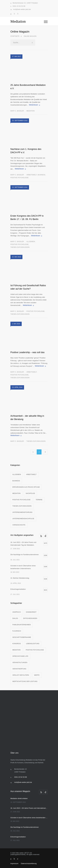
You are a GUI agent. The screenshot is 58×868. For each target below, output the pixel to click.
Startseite (15, 36)
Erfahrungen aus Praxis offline (26, 487)
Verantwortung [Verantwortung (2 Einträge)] (19, 669)
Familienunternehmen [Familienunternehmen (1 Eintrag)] (22, 625)
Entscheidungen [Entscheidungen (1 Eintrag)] (30, 618)
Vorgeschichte (19, 525)
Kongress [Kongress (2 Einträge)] (17, 644)
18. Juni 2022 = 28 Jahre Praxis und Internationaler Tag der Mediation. (29, 808)
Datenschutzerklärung (29, 863)
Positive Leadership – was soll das (27, 352)
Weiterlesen (34, 105)
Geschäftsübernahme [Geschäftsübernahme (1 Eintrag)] (22, 637)
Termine (39, 500)
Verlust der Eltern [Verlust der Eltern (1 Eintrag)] (21, 675)
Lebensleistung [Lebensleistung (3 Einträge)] (33, 644)
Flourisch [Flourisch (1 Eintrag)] (17, 631)
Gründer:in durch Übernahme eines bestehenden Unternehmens (29, 818)
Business (41, 175)
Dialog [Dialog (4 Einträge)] (15, 618)
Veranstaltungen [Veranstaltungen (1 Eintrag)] (20, 663)
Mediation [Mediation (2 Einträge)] (16, 650)
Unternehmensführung (22, 512)
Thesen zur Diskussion (20, 247)
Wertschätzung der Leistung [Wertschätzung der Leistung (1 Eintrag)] (25, 681)
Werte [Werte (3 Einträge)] (37, 675)
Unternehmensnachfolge (23, 519)
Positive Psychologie (19, 178)
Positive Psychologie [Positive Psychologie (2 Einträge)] (35, 650)
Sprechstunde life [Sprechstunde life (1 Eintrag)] (20, 656)
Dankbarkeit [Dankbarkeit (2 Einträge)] (31, 612)
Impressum (14, 863)
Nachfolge (30, 493)
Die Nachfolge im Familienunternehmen (25, 827)
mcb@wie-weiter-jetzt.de (22, 9)
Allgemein (31, 242)
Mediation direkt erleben (19, 798)
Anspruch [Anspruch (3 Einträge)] (17, 612)
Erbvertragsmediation (18, 837)
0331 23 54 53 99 (19, 6)
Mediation (30, 111)
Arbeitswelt (31, 175)
